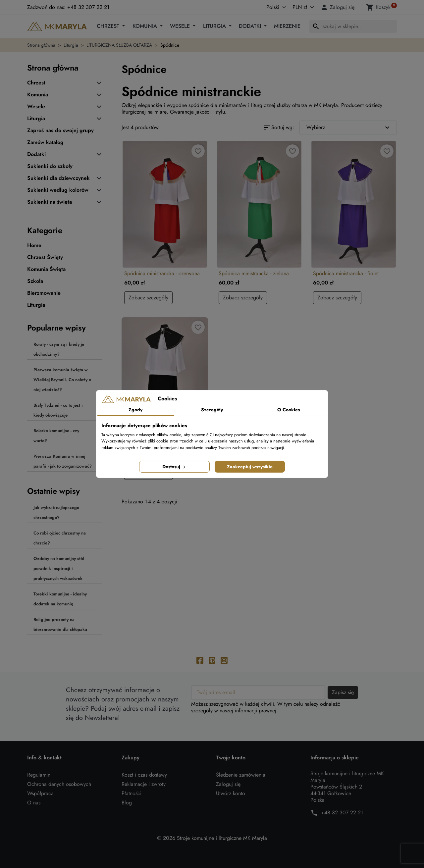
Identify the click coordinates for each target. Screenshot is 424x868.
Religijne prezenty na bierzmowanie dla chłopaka (60, 624)
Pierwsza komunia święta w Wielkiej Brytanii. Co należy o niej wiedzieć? (62, 380)
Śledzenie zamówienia (241, 775)
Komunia (146, 26)
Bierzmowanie (44, 293)
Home (34, 245)
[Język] (269, 7)
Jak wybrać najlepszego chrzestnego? (56, 512)
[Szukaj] (353, 26)
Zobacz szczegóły (148, 298)
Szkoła (35, 281)
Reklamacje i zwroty (144, 784)
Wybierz (349, 128)
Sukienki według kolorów (58, 190)
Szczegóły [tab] (212, 410)
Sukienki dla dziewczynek (58, 178)
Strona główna (53, 68)
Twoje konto (231, 758)
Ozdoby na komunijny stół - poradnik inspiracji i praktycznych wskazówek (60, 568)
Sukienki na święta (50, 202)
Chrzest (109, 26)
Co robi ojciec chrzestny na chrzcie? (60, 538)
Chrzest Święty (45, 257)
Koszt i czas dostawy (144, 775)
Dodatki (251, 26)
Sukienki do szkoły (50, 166)
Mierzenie (287, 26)
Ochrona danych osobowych (59, 784)
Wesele (181, 26)
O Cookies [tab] (289, 410)
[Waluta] (302, 7)
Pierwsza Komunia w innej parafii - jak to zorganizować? (63, 461)
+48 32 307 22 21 (342, 813)
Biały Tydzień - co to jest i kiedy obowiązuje (58, 410)
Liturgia (215, 26)
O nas (34, 803)
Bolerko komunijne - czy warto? (56, 436)
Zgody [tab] (135, 410)
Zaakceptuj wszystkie (250, 467)
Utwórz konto (231, 794)
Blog (127, 803)
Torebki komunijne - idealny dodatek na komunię (60, 599)
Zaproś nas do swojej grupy (60, 130)
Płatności (132, 794)
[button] (339, 7)
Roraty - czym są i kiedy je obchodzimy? (59, 349)
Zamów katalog (45, 142)
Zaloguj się (228, 784)
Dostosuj (174, 467)
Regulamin (39, 775)
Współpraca (40, 794)
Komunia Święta (46, 269)
